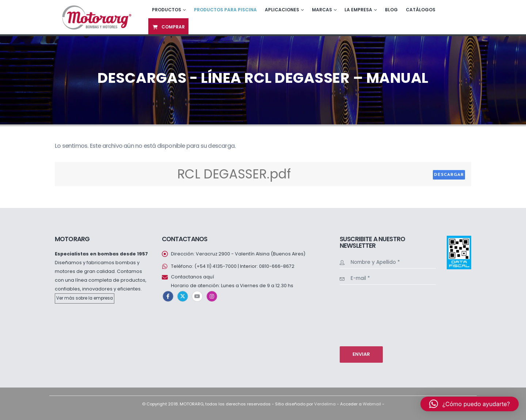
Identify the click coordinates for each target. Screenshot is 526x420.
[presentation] (370, 315)
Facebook (168, 296)
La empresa (358, 10)
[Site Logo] (96, 17)
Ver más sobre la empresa (85, 298)
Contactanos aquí (193, 277)
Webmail (372, 404)
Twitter (183, 296)
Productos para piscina (225, 10)
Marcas (322, 10)
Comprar (168, 27)
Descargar (449, 175)
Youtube (197, 296)
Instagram (212, 296)
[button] (470, 404)
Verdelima (325, 404)
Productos (167, 10)
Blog (391, 10)
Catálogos (421, 10)
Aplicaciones (282, 10)
